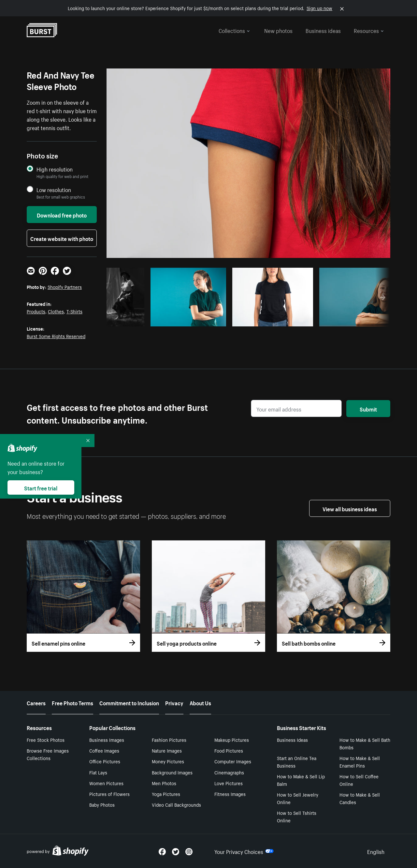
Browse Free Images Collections (48, 754)
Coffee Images (104, 750)
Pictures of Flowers (109, 794)
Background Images (172, 772)
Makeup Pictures (232, 740)
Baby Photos (102, 804)
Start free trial (41, 487)
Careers (36, 702)
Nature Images (167, 750)
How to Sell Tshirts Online (297, 816)
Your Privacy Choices (244, 851)
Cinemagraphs (229, 772)
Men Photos (164, 783)
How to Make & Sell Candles (360, 798)
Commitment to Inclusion (129, 702)
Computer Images (233, 761)
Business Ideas (292, 740)
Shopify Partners (65, 287)
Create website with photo (62, 238)
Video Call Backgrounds (176, 804)
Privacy (174, 702)
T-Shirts (74, 311)
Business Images (107, 740)
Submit (368, 409)
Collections (234, 30)
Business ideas (323, 30)
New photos (278, 30)
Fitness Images (230, 794)
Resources (369, 30)
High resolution (55, 169)
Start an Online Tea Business (297, 762)
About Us (200, 702)
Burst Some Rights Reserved (56, 336)
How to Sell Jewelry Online (298, 798)
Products (36, 311)
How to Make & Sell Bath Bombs (365, 743)
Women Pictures (106, 783)
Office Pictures (105, 761)
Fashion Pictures (169, 740)
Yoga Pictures (166, 794)
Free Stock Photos (46, 740)
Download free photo (62, 215)
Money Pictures (168, 761)
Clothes (56, 311)
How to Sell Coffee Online (359, 780)
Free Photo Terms (72, 702)
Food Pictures (229, 750)
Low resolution (54, 190)
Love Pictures (229, 783)
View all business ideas (350, 508)
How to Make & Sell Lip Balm (301, 780)
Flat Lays (98, 772)
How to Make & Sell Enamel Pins (360, 762)
